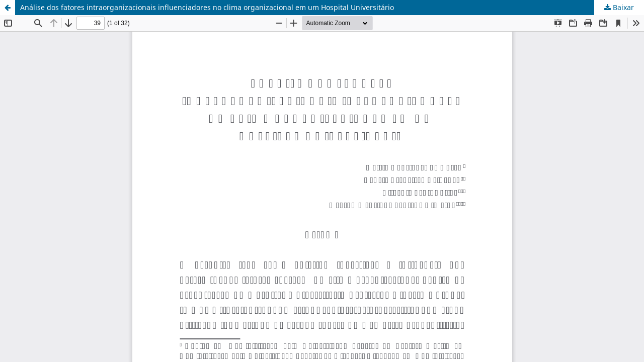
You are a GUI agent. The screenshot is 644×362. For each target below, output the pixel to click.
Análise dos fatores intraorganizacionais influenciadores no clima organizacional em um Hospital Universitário (207, 7)
